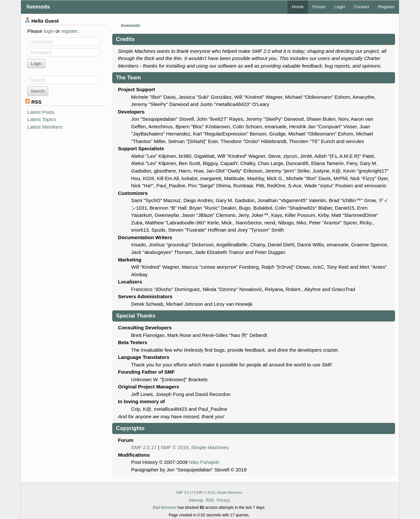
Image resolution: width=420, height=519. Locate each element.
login (49, 31)
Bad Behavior (165, 508)
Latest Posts (41, 112)
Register (386, 7)
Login (339, 7)
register (69, 31)
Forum (319, 7)
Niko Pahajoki (204, 462)
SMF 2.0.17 (144, 447)
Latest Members (45, 127)
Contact (361, 7)
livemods (38, 7)
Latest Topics (42, 119)
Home (298, 7)
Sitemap (196, 500)
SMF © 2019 (175, 447)
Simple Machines (210, 447)
